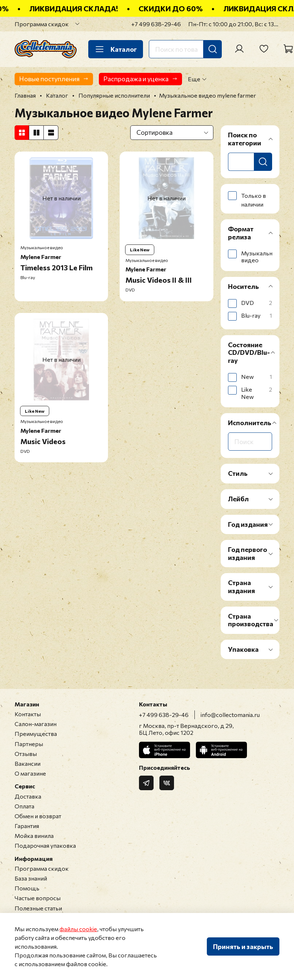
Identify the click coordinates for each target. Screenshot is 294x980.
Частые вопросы (38, 898)
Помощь (27, 888)
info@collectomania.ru (230, 715)
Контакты (28, 714)
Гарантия (27, 826)
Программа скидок (42, 24)
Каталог (116, 49)
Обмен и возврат (38, 816)
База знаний (31, 878)
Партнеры (29, 744)
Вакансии (28, 763)
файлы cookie (78, 929)
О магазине (30, 773)
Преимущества (36, 734)
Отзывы (26, 754)
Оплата (24, 806)
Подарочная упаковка (45, 845)
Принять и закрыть (243, 946)
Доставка (28, 796)
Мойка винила (34, 836)
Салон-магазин (36, 724)
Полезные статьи (38, 908)
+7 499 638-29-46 (156, 24)
